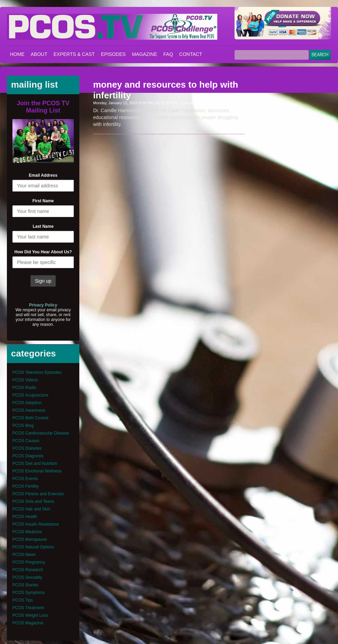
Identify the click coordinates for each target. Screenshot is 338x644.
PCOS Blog (23, 426)
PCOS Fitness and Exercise (38, 494)
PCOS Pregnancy (29, 562)
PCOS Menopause (30, 539)
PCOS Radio (24, 388)
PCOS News (24, 555)
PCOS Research (28, 570)
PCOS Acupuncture (30, 395)
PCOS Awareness (29, 410)
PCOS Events (25, 479)
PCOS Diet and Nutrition (35, 464)
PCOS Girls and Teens (33, 501)
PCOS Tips (23, 600)
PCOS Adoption (27, 403)
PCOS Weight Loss (30, 615)
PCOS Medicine (27, 532)
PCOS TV (169, 103)
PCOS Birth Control (30, 418)
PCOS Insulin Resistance (36, 524)
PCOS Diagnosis (28, 456)
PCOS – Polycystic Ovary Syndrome (112, 27)
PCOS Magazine (28, 623)
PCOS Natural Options (33, 547)
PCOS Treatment (28, 608)
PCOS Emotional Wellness (37, 471)
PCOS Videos (25, 380)
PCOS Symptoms (29, 593)
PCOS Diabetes (27, 448)
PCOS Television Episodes (37, 372)
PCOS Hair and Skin (31, 509)
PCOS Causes (26, 441)
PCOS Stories (25, 585)
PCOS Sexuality (27, 577)
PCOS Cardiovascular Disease (41, 433)
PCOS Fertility (26, 486)
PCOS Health (25, 517)
